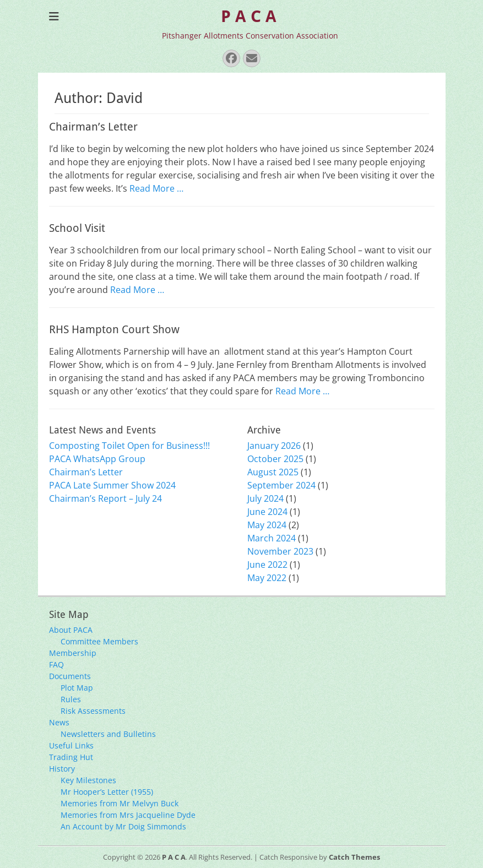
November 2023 (280, 551)
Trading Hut (71, 757)
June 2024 (267, 512)
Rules (71, 699)
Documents (70, 676)
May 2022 (267, 578)
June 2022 (267, 565)
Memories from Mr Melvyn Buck (120, 803)
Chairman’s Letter (93, 127)
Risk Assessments (93, 711)
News (59, 722)
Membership (73, 653)
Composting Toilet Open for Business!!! (129, 446)
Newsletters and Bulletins (108, 734)
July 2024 (265, 498)
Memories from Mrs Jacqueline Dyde (128, 815)
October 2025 (275, 459)
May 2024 (267, 525)
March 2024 (272, 538)
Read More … (156, 188)
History (62, 769)
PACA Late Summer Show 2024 (112, 485)
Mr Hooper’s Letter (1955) (107, 792)
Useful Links (71, 745)
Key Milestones (88, 780)
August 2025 (273, 472)
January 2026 (274, 446)
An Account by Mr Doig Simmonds (123, 826)
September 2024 (281, 485)
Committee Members (99, 641)
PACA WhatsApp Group (97, 459)
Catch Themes (354, 857)
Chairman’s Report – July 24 (105, 498)
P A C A (249, 16)
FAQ (56, 664)
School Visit (77, 228)
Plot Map (77, 688)
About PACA (71, 630)
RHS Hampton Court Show (114, 329)
